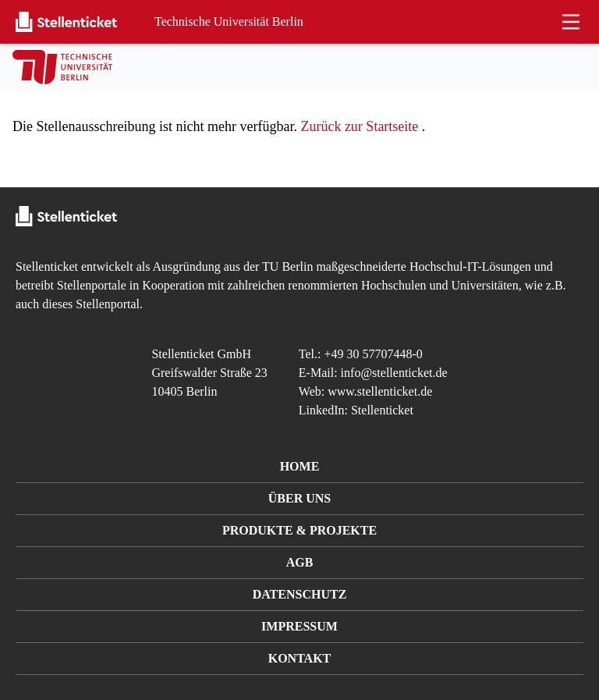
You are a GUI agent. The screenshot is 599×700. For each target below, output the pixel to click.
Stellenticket (47, 266)
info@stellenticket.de (394, 373)
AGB (300, 562)
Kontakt (300, 658)
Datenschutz (300, 594)
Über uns (299, 498)
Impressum (299, 626)
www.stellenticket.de (380, 391)
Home (300, 466)
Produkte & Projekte (299, 530)
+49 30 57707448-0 (374, 354)
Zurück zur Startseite (359, 126)
